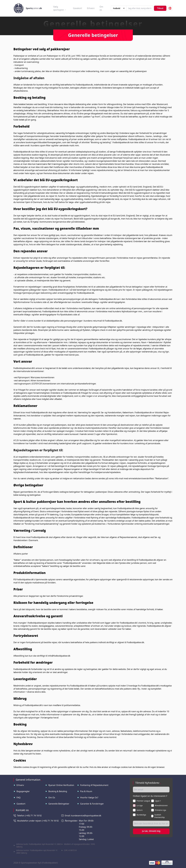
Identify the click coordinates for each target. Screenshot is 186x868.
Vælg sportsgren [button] (60, 8)
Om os (52, 798)
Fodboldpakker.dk (84, 85)
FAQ (18, 798)
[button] (170, 8)
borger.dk (115, 219)
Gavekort (77, 8)
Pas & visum (86, 791)
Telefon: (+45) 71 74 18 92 (29, 816)
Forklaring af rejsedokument (94, 785)
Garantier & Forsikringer (92, 804)
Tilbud (160, 8)
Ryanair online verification (61, 785)
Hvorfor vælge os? (89, 798)
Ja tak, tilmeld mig (151, 831)
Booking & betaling (58, 791)
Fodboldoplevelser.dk (24, 368)
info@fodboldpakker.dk (59, 656)
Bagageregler (23, 791)
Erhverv (91, 8)
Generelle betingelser (59, 804)
